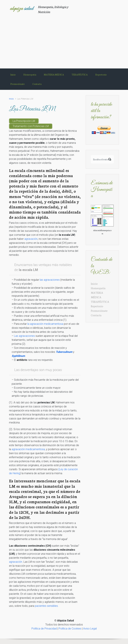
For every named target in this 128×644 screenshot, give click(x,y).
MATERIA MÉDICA (97, 295)
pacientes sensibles (46, 606)
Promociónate (99, 310)
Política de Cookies (70, 629)
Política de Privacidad (44, 629)
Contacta (96, 315)
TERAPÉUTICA (100, 301)
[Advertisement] (64, 39)
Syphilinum (18, 356)
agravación (31, 239)
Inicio (11, 99)
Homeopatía (98, 288)
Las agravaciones (24, 336)
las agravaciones (50, 280)
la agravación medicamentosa (45, 324)
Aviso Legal (90, 629)
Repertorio (97, 306)
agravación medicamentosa (28, 449)
